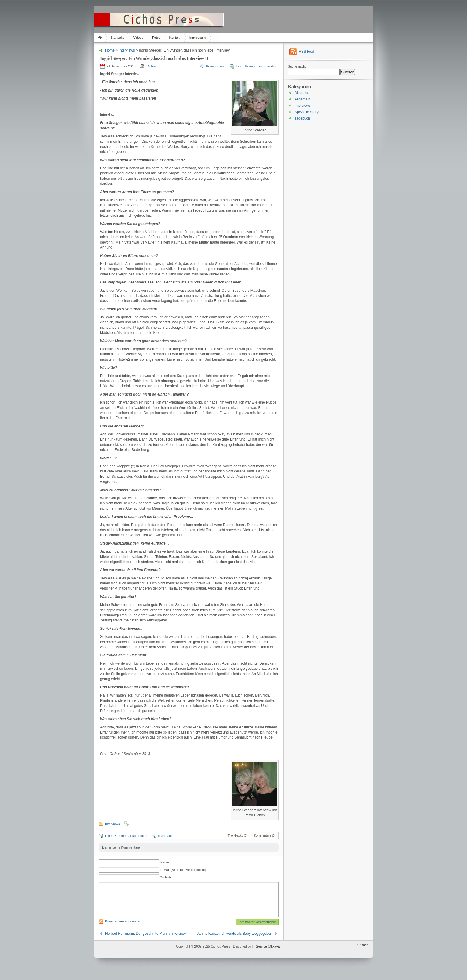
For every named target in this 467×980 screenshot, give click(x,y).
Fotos (156, 38)
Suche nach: (297, 66)
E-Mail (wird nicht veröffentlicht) (183, 870)
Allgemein (302, 99)
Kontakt (175, 38)
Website (166, 877)
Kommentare (215, 66)
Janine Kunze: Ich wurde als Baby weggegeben (235, 941)
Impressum (197, 38)
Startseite (117, 38)
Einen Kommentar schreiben (257, 66)
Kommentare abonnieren (123, 928)
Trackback (165, 836)
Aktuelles (302, 93)
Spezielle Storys (307, 112)
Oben (364, 952)
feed (306, 52)
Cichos (152, 66)
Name (165, 862)
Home (101, 38)
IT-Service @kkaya (266, 953)
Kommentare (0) (265, 836)
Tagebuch (302, 118)
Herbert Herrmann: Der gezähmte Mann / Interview (145, 941)
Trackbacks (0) (238, 836)
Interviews (127, 50)
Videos (138, 38)
